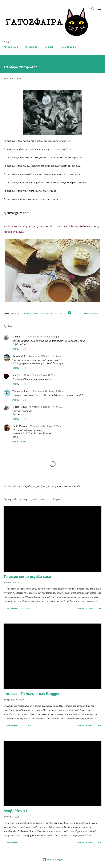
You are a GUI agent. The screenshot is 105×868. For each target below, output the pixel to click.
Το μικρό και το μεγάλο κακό (27, 577)
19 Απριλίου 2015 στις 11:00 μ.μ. (46, 407)
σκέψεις (18, 314)
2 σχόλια (25, 843)
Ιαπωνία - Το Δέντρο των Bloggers (33, 694)
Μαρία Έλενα (20, 407)
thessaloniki (31, 47)
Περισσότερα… (68, 47)
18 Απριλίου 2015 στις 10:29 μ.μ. (43, 337)
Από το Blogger (53, 860)
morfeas (17, 375)
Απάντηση (19, 349)
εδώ (26, 213)
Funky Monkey (20, 426)
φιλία (26, 314)
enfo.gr (35, 314)
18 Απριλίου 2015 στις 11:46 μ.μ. (44, 356)
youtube (49, 47)
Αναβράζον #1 (15, 811)
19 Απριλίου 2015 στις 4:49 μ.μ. (48, 391)
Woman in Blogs (21, 391)
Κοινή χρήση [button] (91, 314)
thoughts (59, 314)
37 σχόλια (26, 725)
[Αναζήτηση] (93, 5)
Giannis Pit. (18, 337)
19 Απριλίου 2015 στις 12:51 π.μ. (41, 375)
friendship (46, 314)
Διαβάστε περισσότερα (89, 608)
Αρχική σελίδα (11, 47)
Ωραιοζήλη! (19, 356)
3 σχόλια (25, 608)
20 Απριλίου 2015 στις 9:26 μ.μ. (46, 426)
